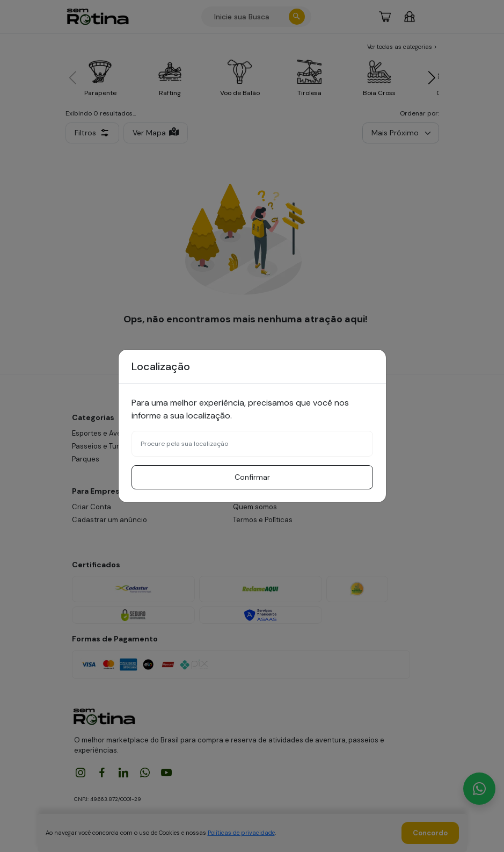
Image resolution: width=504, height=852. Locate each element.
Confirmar (252, 477)
